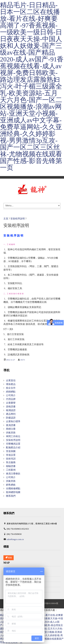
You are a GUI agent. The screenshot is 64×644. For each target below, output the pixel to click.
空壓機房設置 (13, 444)
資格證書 (11, 407)
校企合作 (11, 388)
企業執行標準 (13, 421)
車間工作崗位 (13, 436)
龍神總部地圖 (13, 492)
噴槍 (9, 558)
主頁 (6, 219)
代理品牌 (11, 399)
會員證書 (11, 425)
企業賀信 (11, 380)
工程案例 (11, 470)
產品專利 (11, 414)
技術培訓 (11, 459)
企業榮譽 (11, 403)
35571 (23, 360)
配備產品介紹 (13, 448)
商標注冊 (11, 429)
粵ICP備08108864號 (49, 603)
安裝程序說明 (18, 219)
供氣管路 (11, 433)
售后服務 (11, 462)
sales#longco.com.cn (15, 539)
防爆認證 (11, 418)
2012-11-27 (11, 360)
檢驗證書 (11, 466)
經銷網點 (11, 392)
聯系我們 (11, 496)
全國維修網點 (13, 489)
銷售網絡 (11, 485)
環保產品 (11, 384)
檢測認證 (11, 410)
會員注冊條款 (13, 474)
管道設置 (11, 455)
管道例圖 (11, 451)
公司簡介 (11, 395)
